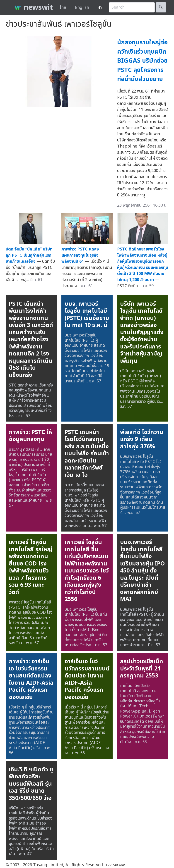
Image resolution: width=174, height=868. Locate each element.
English (82, 8)
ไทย (63, 8)
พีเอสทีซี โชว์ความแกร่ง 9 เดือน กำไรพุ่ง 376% (142, 439)
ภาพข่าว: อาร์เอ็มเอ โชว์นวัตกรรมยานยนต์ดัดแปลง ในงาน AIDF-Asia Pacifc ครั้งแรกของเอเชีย (31, 679)
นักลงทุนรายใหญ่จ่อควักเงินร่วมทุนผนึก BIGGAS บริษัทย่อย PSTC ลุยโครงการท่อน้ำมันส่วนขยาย (142, 61)
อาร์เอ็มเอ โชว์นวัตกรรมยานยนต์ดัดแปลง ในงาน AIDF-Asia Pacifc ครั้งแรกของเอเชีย (87, 679)
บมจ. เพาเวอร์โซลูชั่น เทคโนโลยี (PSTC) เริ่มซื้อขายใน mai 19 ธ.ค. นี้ (87, 315)
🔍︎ (161, 7)
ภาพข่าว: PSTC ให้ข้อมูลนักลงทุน (30, 436)
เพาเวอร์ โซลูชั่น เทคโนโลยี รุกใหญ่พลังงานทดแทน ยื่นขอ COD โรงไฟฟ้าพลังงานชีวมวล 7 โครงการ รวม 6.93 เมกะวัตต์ (31, 567)
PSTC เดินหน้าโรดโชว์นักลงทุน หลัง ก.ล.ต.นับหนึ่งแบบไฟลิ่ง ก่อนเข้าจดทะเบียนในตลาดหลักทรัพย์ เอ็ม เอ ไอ (87, 454)
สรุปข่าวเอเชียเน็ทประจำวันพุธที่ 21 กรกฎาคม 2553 (142, 669)
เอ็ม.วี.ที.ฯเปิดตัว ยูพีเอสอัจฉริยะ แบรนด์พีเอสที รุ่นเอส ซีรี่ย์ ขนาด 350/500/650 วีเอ (31, 784)
